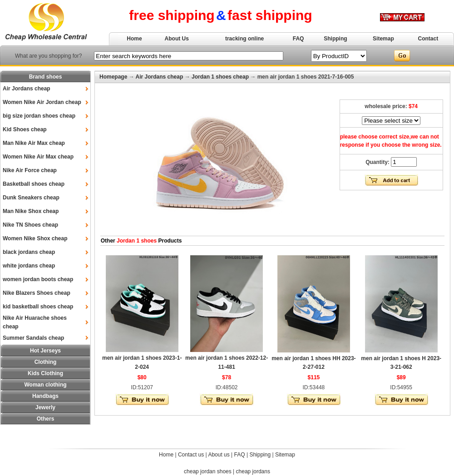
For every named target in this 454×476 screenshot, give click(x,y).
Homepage (113, 77)
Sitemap (383, 39)
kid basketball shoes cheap (38, 307)
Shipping (335, 39)
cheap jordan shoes (208, 471)
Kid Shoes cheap (25, 129)
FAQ (299, 39)
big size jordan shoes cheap (39, 116)
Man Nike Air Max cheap (34, 143)
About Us (177, 39)
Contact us (191, 455)
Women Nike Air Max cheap (38, 157)
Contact (428, 39)
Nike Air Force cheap (30, 170)
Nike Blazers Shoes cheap (37, 293)
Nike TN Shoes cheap (30, 225)
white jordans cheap (29, 266)
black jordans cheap (29, 252)
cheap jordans (253, 471)
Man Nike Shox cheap (31, 211)
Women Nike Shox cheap (35, 238)
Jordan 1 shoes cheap (220, 77)
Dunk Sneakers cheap (31, 198)
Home (134, 39)
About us (219, 455)
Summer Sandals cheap (33, 338)
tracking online (244, 39)
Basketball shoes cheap (34, 184)
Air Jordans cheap (27, 89)
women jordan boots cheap (38, 279)
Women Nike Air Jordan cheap (42, 102)
